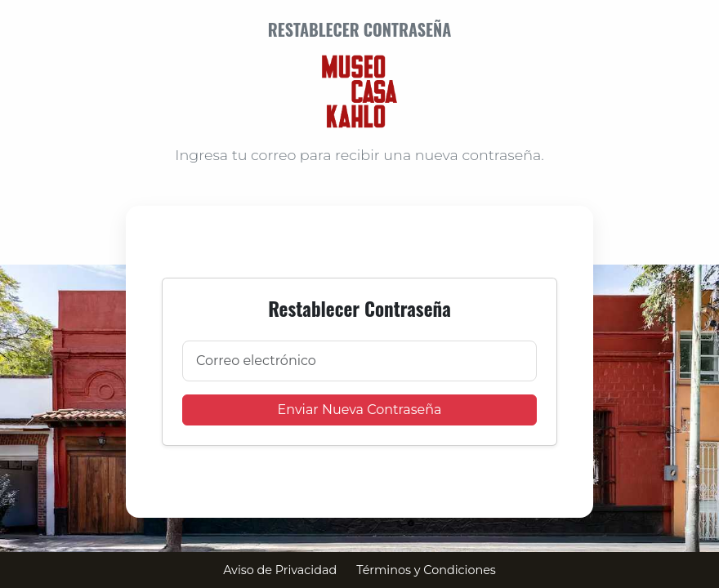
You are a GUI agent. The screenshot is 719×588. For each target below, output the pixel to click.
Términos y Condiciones (426, 570)
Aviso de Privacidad (280, 570)
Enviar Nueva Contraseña (360, 410)
